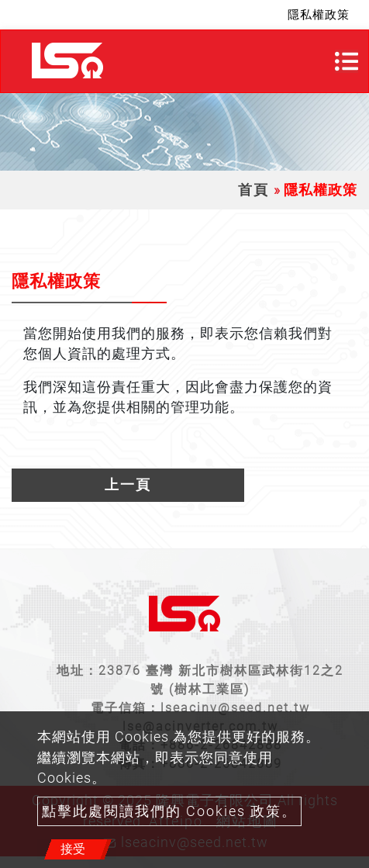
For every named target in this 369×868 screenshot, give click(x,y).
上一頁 (128, 485)
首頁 (253, 190)
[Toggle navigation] (347, 61)
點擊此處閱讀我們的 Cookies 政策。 (169, 811)
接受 (73, 849)
